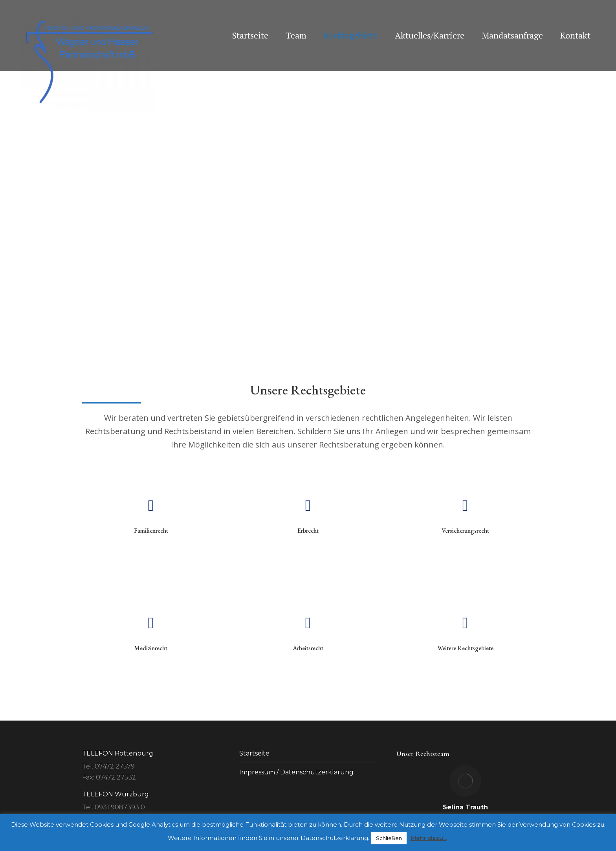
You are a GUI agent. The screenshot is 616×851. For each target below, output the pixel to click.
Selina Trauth (465, 807)
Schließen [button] (389, 838)
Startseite (254, 753)
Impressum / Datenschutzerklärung (296, 772)
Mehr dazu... (429, 838)
